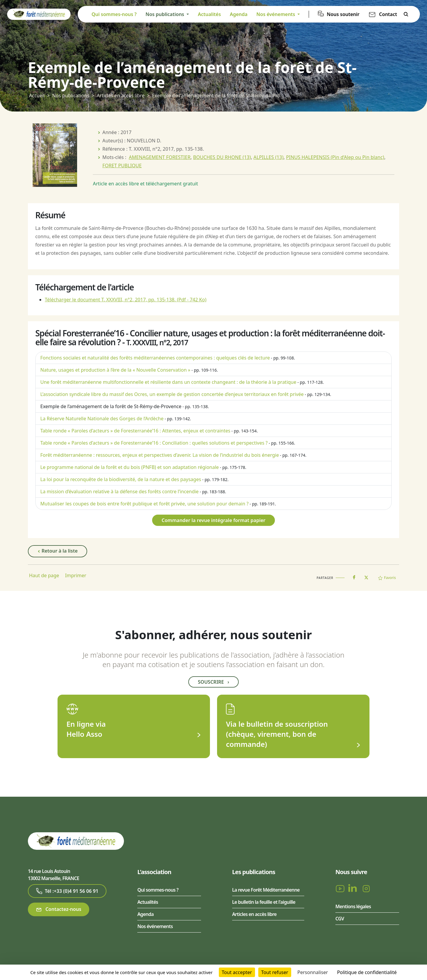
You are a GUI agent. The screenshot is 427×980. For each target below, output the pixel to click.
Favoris (387, 578)
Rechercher (406, 14)
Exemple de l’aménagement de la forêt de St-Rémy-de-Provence (111, 406)
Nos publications (71, 96)
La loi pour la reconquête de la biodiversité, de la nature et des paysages (121, 479)
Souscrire (213, 682)
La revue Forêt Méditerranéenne (266, 890)
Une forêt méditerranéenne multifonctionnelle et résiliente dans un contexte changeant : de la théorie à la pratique (168, 382)
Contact (388, 14)
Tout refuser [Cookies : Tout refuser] (275, 972)
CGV (340, 919)
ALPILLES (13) (269, 157)
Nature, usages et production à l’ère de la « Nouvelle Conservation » (115, 370)
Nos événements (155, 926)
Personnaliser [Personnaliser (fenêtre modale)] (313, 972)
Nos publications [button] (165, 14)
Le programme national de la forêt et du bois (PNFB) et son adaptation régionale (130, 467)
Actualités (209, 14)
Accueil (37, 96)
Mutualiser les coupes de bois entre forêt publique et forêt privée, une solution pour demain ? (144, 504)
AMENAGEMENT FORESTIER (160, 157)
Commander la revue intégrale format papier (213, 520)
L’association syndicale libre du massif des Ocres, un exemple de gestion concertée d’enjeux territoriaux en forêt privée (172, 394)
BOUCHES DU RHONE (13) (222, 157)
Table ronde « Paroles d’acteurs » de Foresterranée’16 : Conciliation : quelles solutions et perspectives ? (154, 443)
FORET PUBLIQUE (122, 166)
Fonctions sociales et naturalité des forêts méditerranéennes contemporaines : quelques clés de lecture (155, 358)
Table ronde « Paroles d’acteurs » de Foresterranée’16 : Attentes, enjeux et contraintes (135, 431)
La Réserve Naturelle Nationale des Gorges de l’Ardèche (102, 419)
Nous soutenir (343, 14)
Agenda (239, 14)
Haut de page (44, 575)
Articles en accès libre (121, 96)
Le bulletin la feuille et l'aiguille (264, 902)
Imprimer (76, 575)
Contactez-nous (59, 909)
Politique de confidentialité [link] (367, 972)
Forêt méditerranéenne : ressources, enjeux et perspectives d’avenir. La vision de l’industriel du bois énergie (160, 455)
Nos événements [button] (277, 14)
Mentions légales (353, 906)
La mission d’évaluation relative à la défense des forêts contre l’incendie (120, 491)
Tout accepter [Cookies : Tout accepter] (237, 972)
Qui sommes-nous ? (114, 14)
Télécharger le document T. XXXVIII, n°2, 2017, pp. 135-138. (126, 300)
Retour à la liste (58, 551)
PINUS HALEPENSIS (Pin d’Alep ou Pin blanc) (335, 157)
